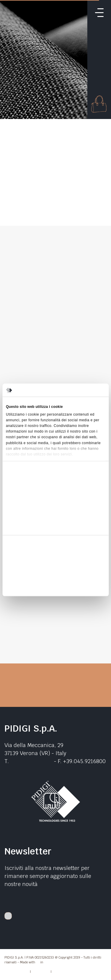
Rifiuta (55, 587)
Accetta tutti (55, 559)
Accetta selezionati (55, 573)
